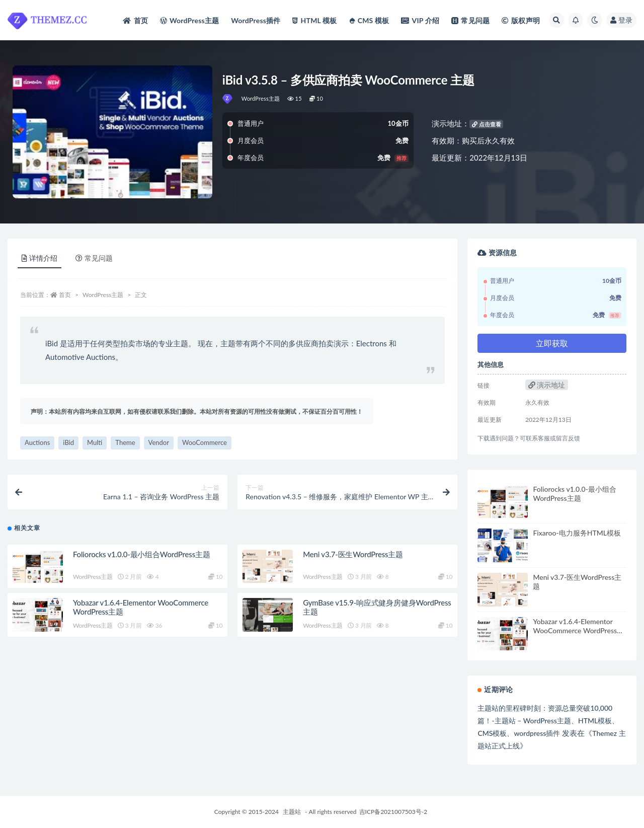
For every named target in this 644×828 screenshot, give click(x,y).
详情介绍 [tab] (39, 258)
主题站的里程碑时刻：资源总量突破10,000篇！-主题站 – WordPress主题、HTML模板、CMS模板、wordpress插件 (548, 721)
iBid (68, 442)
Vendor (159, 442)
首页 (65, 295)
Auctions (37, 442)
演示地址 (547, 385)
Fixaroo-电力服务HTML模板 (577, 533)
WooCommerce (205, 442)
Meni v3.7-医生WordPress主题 (353, 554)
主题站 (292, 812)
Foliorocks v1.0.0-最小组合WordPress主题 (142, 554)
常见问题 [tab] (94, 258)
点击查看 (487, 124)
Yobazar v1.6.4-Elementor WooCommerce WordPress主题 (578, 630)
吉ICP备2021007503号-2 (393, 812)
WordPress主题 (261, 98)
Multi (95, 442)
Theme (125, 442)
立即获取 (552, 343)
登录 (621, 20)
